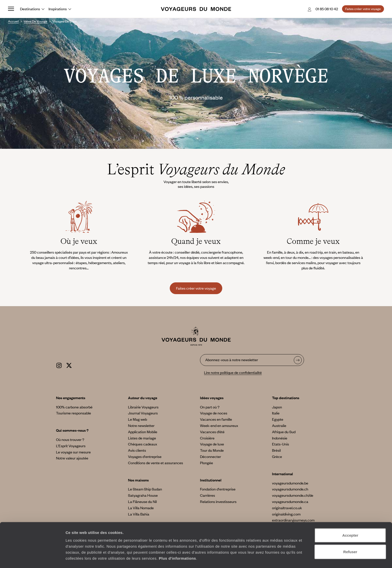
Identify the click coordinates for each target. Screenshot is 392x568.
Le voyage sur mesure (73, 452)
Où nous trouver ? (70, 439)
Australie (279, 425)
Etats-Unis (280, 444)
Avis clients (137, 450)
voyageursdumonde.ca (290, 501)
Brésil (276, 450)
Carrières (207, 495)
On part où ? (210, 407)
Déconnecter (210, 456)
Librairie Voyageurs (143, 407)
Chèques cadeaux (142, 444)
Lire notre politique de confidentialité (233, 372)
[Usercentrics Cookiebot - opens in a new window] (32, 558)
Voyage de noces (214, 413)
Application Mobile (143, 432)
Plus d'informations (177, 542)
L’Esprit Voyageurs (71, 446)
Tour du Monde (212, 450)
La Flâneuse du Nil (142, 501)
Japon (277, 407)
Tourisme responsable (73, 413)
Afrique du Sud (284, 432)
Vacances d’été (212, 432)
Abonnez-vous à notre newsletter (232, 360)
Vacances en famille (216, 419)
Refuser (350, 535)
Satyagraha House (143, 495)
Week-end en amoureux (219, 425)
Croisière (207, 438)
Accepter (350, 519)
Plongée (206, 463)
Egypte (278, 419)
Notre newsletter (141, 425)
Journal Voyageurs (143, 413)
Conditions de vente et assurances (155, 463)
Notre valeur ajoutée (72, 458)
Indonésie (280, 438)
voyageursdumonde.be (290, 483)
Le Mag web (137, 419)
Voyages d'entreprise (145, 456)
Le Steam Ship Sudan (145, 489)
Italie (276, 413)
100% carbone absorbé (74, 407)
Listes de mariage (142, 438)
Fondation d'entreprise (218, 489)
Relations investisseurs (218, 501)
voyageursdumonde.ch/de (293, 495)
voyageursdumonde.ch (290, 489)
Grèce (277, 456)
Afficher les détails (275, 558)
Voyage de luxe (212, 444)
